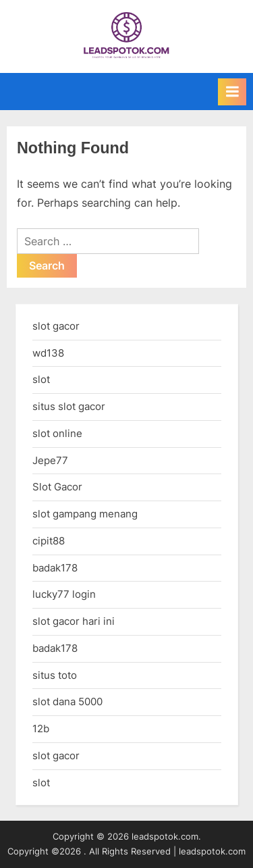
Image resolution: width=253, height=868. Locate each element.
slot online (57, 433)
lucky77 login (64, 594)
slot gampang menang (85, 514)
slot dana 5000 (67, 701)
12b (41, 729)
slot (41, 379)
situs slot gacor (69, 406)
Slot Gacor (57, 487)
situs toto (55, 675)
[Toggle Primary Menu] (232, 92)
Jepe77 (50, 460)
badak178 (55, 568)
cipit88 (49, 541)
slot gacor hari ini (74, 621)
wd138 (48, 353)
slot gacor (56, 326)
